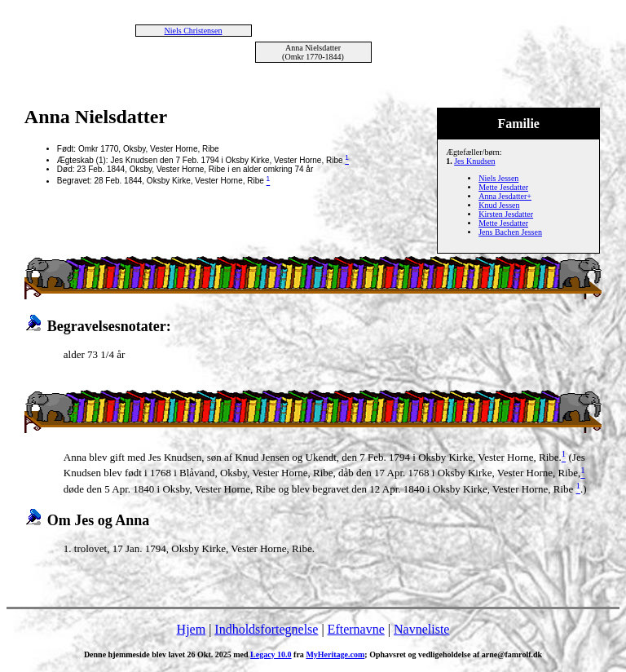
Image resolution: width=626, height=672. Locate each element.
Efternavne (356, 629)
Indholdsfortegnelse (266, 629)
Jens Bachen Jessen (510, 232)
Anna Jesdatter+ (505, 196)
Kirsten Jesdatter (506, 214)
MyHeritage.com (335, 654)
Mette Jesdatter (503, 187)
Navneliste (421, 629)
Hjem (192, 629)
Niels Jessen (498, 178)
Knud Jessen (499, 205)
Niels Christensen (194, 31)
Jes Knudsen (474, 161)
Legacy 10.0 (271, 654)
